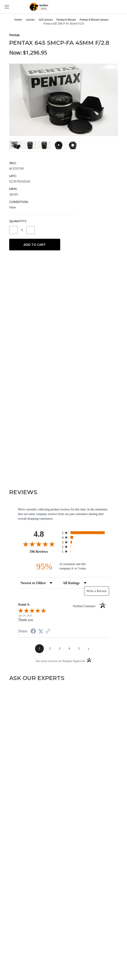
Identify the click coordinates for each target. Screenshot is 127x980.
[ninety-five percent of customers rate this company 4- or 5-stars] (63, 566)
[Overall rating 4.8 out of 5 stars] (39, 544)
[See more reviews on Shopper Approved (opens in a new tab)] (48, 632)
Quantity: (18, 221)
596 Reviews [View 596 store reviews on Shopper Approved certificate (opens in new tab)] (45, 551)
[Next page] (88, 649)
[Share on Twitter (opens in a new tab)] (41, 631)
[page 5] (79, 649)
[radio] (85, 533)
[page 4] (69, 649)
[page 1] (39, 649)
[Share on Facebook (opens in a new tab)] (33, 632)
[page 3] (60, 649)
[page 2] (50, 649)
